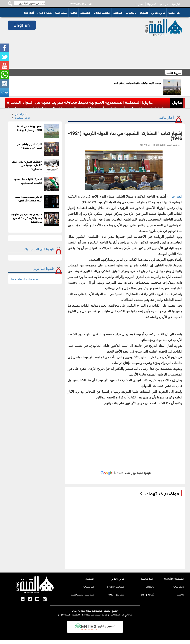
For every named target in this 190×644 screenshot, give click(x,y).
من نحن (164, 4)
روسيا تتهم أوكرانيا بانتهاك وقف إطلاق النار (137, 82)
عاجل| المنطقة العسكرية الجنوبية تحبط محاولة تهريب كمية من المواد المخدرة (80, 103)
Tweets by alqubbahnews (25, 279)
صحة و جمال (45, 12)
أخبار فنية (29, 12)
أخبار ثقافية (167, 117)
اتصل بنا (152, 4)
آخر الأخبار (21, 114)
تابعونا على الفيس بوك (39, 249)
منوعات (118, 12)
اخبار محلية (174, 12)
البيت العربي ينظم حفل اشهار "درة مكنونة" (29, 145)
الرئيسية (176, 4)
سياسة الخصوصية (82, 595)
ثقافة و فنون (146, 595)
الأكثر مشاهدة (23, 118)
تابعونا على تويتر (43, 269)
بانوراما (150, 587)
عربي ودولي (158, 12)
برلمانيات (131, 12)
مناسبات (85, 12)
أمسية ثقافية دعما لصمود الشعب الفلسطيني (28, 181)
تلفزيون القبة (116, 595)
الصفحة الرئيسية (174, 579)
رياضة (74, 12)
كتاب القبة (61, 12)
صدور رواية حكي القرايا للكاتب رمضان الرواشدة (29, 128)
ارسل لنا (139, 4)
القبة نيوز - (174, 197)
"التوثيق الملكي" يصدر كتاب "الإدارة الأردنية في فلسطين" (27, 165)
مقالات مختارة (102, 12)
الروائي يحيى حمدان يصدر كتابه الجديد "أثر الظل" (28, 198)
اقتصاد (144, 12)
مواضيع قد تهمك (162, 493)
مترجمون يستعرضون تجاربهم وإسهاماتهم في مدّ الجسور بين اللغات (26, 218)
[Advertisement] (88, 43)
